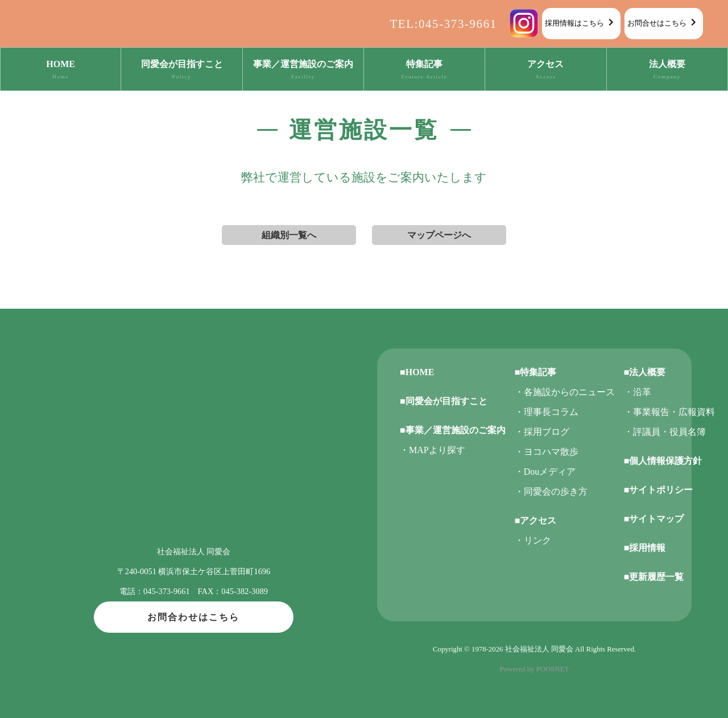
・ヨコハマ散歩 (547, 452)
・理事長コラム (547, 412)
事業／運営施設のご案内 (303, 70)
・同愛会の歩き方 (551, 491)
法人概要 (667, 70)
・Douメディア (545, 472)
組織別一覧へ (289, 235)
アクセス (545, 70)
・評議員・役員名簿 (665, 432)
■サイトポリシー (659, 490)
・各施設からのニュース (565, 392)
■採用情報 (645, 548)
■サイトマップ (654, 519)
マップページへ (439, 235)
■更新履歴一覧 (654, 577)
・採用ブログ (542, 432)
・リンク (533, 540)
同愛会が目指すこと (181, 70)
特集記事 (424, 70)
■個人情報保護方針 (663, 461)
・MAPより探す (433, 450)
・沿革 (638, 392)
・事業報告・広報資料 (669, 412)
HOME (61, 70)
